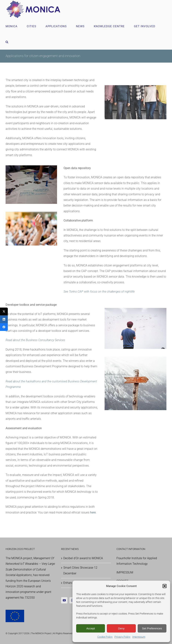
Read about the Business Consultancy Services (35, 340)
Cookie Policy (105, 637)
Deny (121, 628)
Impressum (139, 637)
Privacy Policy (122, 637)
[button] (165, 586)
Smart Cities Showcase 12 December (80, 570)
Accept (91, 628)
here (93, 512)
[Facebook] (4, 327)
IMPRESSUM (125, 572)
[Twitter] (4, 311)
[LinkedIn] (4, 319)
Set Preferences (152, 628)
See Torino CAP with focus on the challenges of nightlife (99, 292)
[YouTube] (64, 600)
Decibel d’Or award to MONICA (83, 558)
